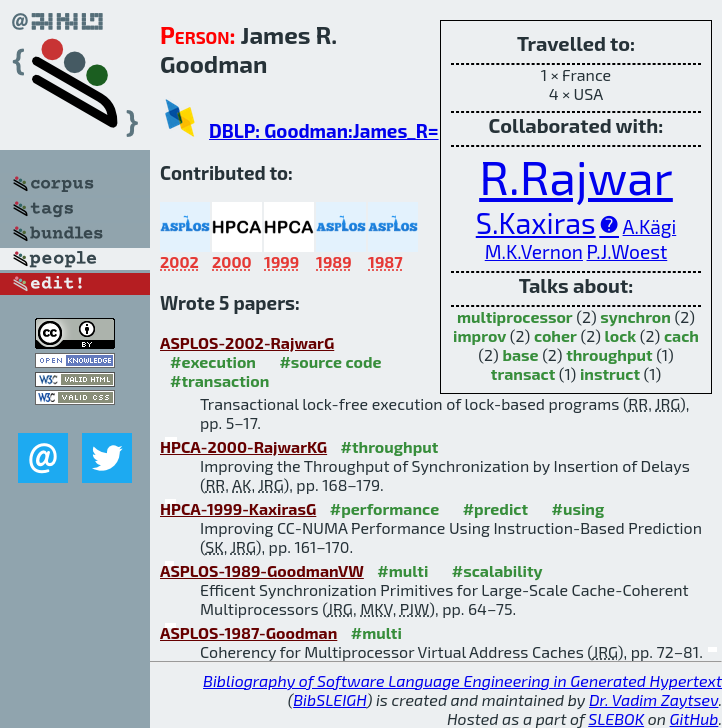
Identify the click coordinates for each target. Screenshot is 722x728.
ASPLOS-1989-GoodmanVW (262, 570)
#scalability (497, 570)
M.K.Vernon (534, 251)
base (520, 354)
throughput (609, 354)
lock (620, 335)
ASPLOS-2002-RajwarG (247, 342)
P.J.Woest (627, 251)
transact (523, 373)
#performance (384, 508)
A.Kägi (650, 226)
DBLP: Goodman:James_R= (324, 130)
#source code (330, 361)
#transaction (219, 380)
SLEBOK (616, 718)
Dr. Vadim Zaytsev (653, 699)
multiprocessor (515, 316)
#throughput (390, 446)
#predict (495, 508)
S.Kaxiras (536, 222)
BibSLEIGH (329, 699)
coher (555, 335)
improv (479, 335)
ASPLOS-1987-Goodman (248, 632)
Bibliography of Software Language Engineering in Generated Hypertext (462, 680)
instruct (610, 373)
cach (681, 335)
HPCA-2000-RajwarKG (243, 446)
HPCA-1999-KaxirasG (238, 508)
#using (578, 508)
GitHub (694, 718)
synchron (635, 316)
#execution (213, 361)
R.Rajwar (576, 176)
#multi (402, 570)
